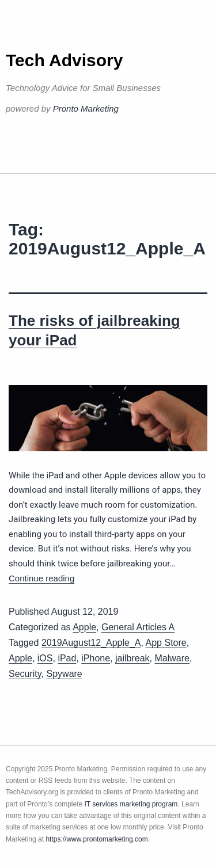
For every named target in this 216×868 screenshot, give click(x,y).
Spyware (65, 674)
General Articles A (138, 627)
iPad (67, 658)
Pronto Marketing (86, 108)
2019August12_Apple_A (91, 643)
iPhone (96, 658)
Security (25, 674)
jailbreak (132, 658)
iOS (45, 658)
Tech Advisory (64, 60)
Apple (84, 627)
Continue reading (41, 578)
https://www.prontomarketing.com (96, 839)
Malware (172, 658)
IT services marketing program (131, 804)
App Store (166, 643)
